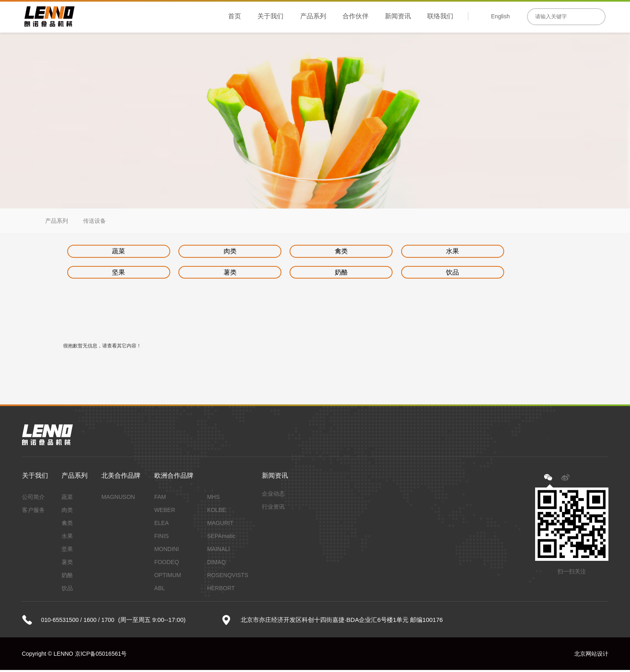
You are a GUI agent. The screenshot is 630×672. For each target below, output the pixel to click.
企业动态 (273, 496)
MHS (213, 499)
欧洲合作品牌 (174, 478)
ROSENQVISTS (227, 577)
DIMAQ (216, 564)
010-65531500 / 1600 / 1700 (80, 622)
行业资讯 (273, 509)
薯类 (108, 274)
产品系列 (313, 16)
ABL (160, 590)
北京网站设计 (591, 656)
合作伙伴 (356, 16)
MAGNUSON (118, 499)
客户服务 (33, 512)
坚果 (472, 252)
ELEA (162, 525)
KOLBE (216, 512)
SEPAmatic (221, 538)
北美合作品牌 (121, 478)
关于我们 (270, 16)
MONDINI (167, 551)
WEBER (165, 512)
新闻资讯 (398, 16)
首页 (235, 16)
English (500, 16)
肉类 (199, 252)
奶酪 (199, 274)
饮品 (290, 274)
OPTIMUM (168, 577)
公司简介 (33, 499)
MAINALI (218, 551)
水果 (381, 252)
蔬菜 (108, 252)
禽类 (290, 252)
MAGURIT (220, 525)
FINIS (162, 538)
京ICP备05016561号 (101, 656)
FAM (160, 499)
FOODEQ (167, 564)
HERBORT (221, 590)
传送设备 (94, 221)
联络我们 (440, 16)
